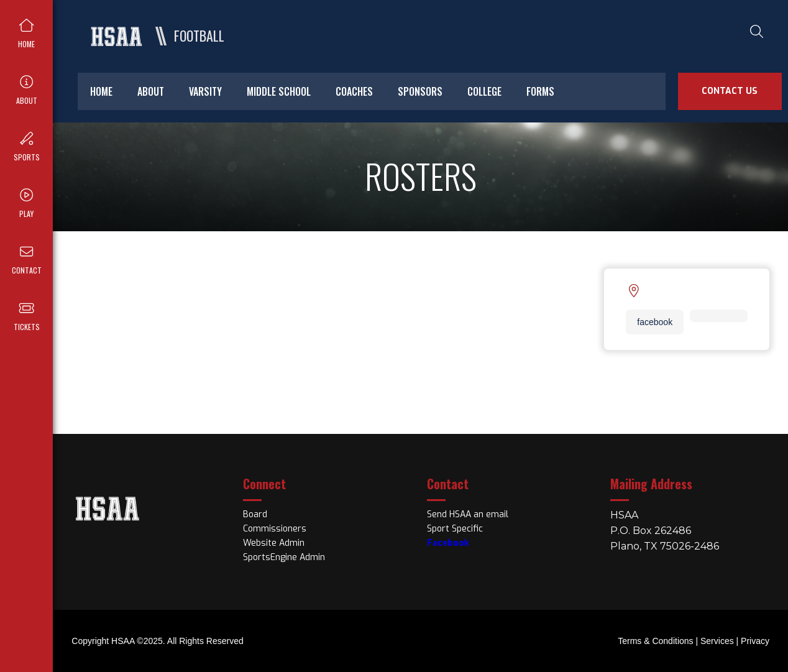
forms (540, 91)
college (484, 91)
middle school (279, 91)
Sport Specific (455, 529)
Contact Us (730, 91)
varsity (205, 91)
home (101, 91)
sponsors (420, 91)
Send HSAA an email (468, 514)
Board (255, 514)
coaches (354, 91)
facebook (655, 322)
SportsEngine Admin (284, 557)
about (151, 91)
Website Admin (274, 543)
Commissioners (275, 529)
